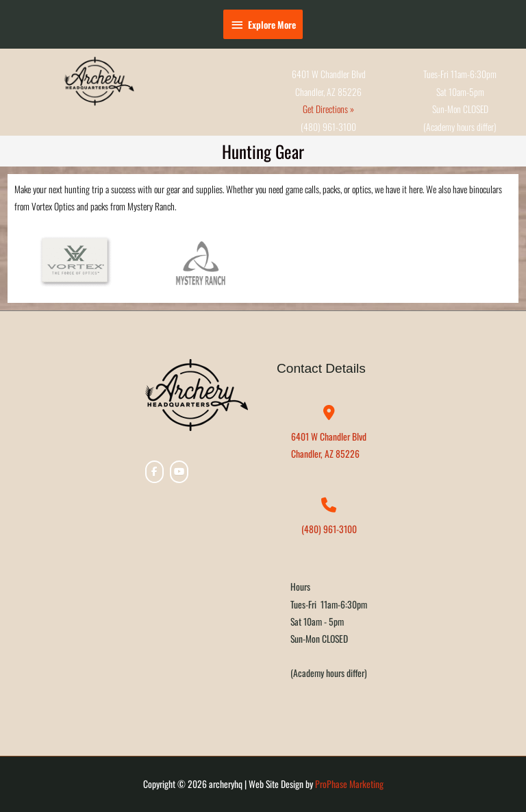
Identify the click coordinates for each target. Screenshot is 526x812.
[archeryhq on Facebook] (154, 471)
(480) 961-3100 (329, 529)
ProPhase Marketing (349, 784)
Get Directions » (328, 109)
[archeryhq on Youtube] (179, 471)
